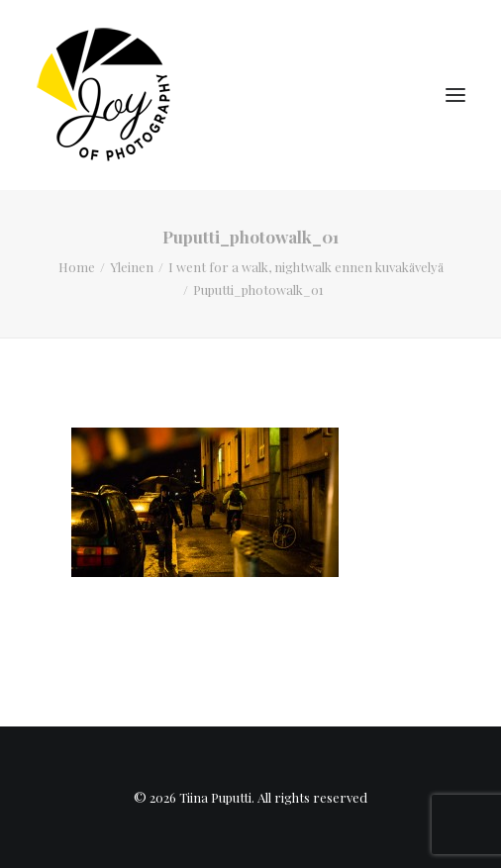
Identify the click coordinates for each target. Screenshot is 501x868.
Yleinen (132, 267)
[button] (455, 95)
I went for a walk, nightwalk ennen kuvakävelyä (306, 267)
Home (77, 267)
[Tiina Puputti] (110, 95)
